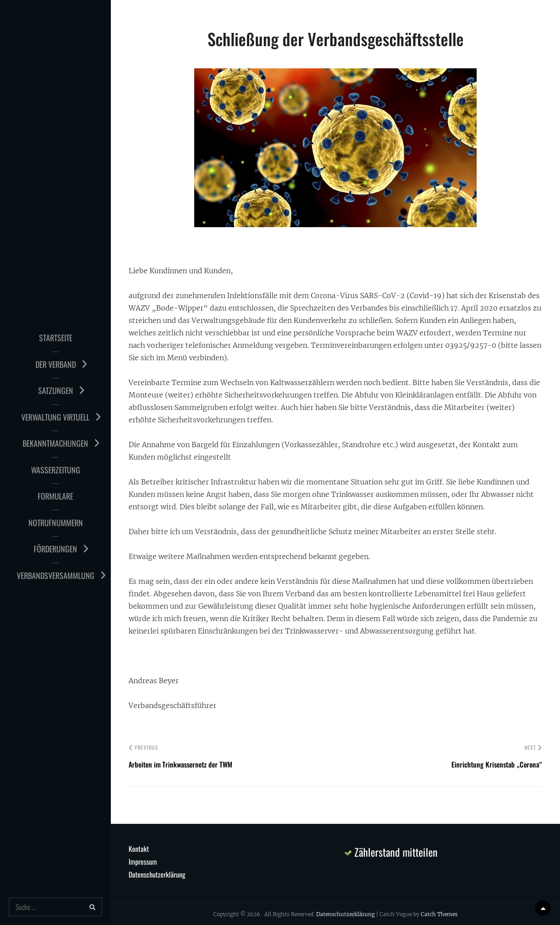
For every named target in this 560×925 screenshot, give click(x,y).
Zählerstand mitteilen (391, 852)
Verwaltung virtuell (55, 417)
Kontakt (139, 849)
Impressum (143, 862)
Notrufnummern (56, 523)
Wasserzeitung (56, 470)
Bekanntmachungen (55, 443)
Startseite (56, 338)
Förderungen (55, 549)
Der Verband (56, 364)
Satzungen (56, 390)
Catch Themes (439, 914)
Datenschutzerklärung (157, 874)
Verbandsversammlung (56, 575)
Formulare (55, 496)
